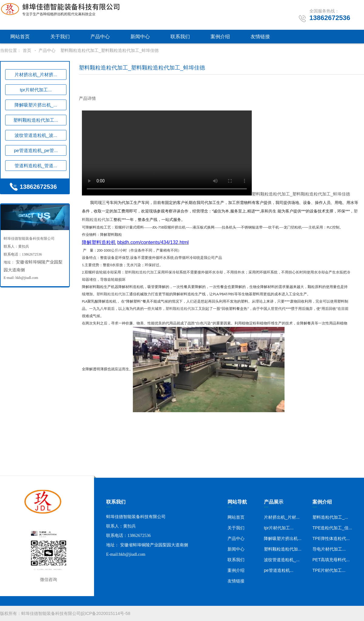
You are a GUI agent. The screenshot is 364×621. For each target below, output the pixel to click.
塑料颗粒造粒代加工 (186, 194)
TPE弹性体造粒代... (331, 538)
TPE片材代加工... (329, 570)
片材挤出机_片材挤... (36, 75)
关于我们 (60, 37)
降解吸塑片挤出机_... (36, 105)
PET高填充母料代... (331, 560)
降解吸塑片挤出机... (283, 538)
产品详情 (87, 98)
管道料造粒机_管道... (36, 166)
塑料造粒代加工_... (330, 517)
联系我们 (180, 37)
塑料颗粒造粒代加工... (36, 120)
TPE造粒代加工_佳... (332, 528)
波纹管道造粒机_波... (36, 135)
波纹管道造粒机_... (282, 560)
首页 (27, 50)
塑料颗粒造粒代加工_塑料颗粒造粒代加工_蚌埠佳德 (110, 50)
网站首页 (20, 37)
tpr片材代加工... (36, 90)
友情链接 (260, 37)
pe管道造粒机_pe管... (36, 150)
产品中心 (100, 37)
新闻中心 (140, 37)
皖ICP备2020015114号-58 (105, 613)
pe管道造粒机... (279, 570)
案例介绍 (220, 37)
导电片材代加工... (329, 549)
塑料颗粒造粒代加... (283, 549)
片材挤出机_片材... (282, 517)
